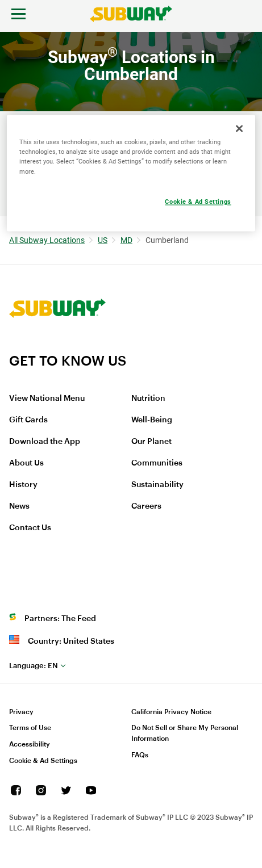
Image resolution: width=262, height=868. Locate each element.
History (23, 485)
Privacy (21, 712)
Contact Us (30, 528)
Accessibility (30, 744)
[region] (131, 173)
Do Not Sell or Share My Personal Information (185, 733)
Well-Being (152, 420)
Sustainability (157, 485)
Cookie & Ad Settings (43, 761)
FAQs (140, 755)
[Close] (239, 129)
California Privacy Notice (171, 712)
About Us (26, 463)
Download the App (45, 442)
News (19, 506)
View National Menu (47, 399)
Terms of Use (30, 728)
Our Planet (151, 442)
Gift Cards (28, 420)
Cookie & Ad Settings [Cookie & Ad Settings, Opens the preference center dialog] (198, 202)
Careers (146, 506)
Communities (157, 463)
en (34, 666)
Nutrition (148, 399)
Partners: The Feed (60, 619)
